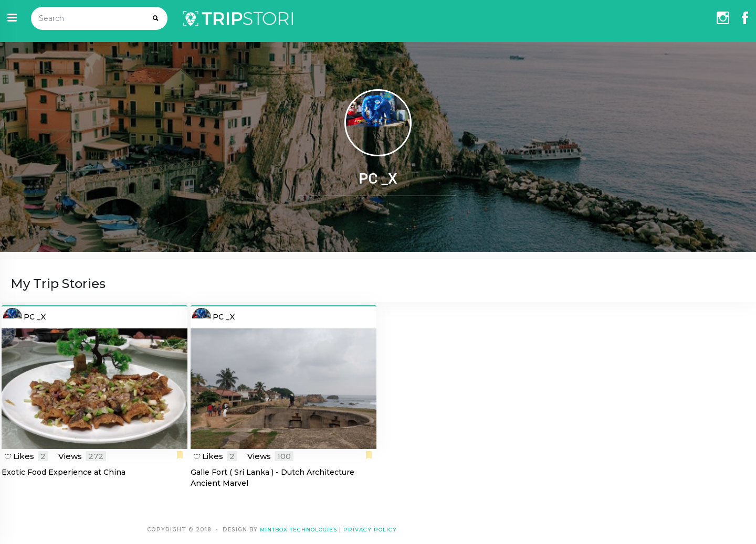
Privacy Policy (370, 530)
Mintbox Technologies (298, 530)
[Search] (88, 18)
